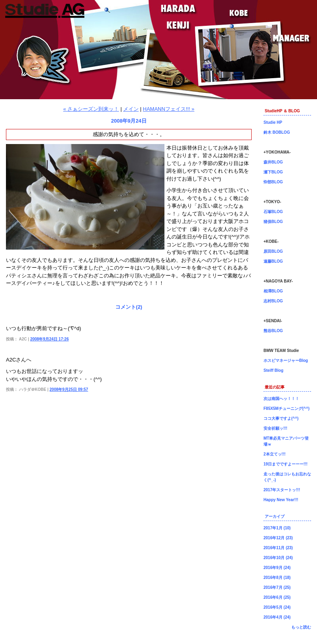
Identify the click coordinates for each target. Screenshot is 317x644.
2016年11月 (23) (278, 548)
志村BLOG (273, 301)
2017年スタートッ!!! (282, 490)
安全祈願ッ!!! (275, 428)
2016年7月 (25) (277, 587)
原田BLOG (273, 251)
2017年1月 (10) (277, 528)
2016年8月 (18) (277, 578)
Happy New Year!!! (281, 500)
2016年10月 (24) (278, 558)
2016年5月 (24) (277, 607)
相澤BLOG (273, 291)
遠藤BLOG (273, 261)
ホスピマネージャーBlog (286, 360)
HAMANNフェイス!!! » (169, 109)
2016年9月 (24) (277, 568)
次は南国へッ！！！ (281, 399)
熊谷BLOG (273, 331)
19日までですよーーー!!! (285, 464)
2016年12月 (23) (278, 538)
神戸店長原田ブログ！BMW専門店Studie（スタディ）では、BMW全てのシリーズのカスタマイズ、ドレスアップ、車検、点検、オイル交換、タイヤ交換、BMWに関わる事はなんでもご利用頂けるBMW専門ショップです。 (158, 50)
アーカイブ (275, 516)
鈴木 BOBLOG (277, 132)
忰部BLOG (273, 182)
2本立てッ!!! (275, 454)
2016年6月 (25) (277, 597)
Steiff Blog (273, 370)
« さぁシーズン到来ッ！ (91, 109)
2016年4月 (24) (277, 617)
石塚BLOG (273, 212)
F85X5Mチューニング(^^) (286, 409)
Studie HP (273, 122)
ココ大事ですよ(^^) (281, 418)
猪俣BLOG (273, 222)
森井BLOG (273, 162)
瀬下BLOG (273, 172)
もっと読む (301, 627)
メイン (131, 109)
